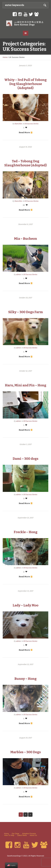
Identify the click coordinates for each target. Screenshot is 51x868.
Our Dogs (16, 834)
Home (5, 57)
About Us (33, 835)
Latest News (22, 835)
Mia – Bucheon (26, 239)
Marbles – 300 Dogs (26, 752)
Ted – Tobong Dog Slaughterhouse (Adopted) (26, 163)
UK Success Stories (31, 124)
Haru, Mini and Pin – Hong (26, 385)
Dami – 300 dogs (26, 459)
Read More (26, 132)
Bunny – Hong (26, 679)
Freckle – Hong (26, 532)
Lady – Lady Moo (26, 605)
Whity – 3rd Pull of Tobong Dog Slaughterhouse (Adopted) (26, 84)
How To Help (9, 835)
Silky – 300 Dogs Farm (26, 312)
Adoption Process (29, 834)
